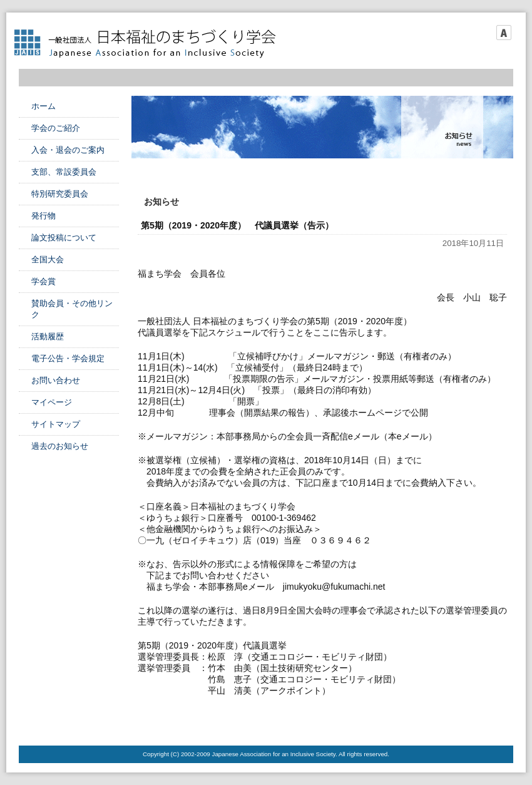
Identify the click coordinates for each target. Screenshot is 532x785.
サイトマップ (56, 424)
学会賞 (43, 281)
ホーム (43, 106)
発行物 (43, 216)
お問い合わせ (56, 380)
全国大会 (48, 259)
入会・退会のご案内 (68, 150)
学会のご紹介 (56, 128)
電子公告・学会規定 (68, 358)
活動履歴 (48, 336)
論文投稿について (64, 238)
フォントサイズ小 (469, 33)
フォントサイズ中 (486, 33)
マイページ (52, 402)
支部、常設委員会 (64, 172)
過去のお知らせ (60, 446)
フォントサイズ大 (504, 33)
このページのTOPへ (482, 721)
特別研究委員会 (60, 194)
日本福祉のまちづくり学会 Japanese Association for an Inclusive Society (150, 44)
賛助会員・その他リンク (72, 309)
